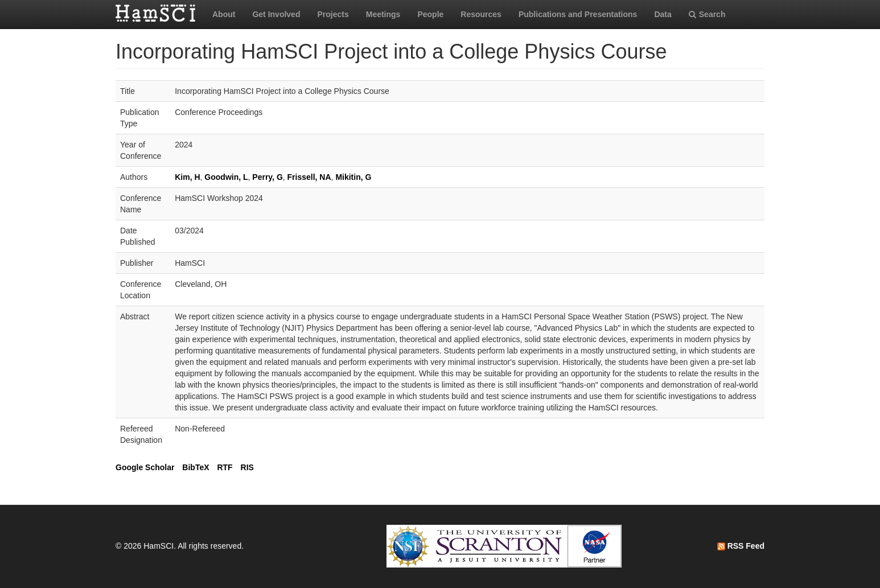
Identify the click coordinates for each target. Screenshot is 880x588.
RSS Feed (741, 546)
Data (663, 14)
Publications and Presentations (578, 14)
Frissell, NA (309, 177)
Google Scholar (145, 467)
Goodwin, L (226, 177)
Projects (333, 14)
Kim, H (187, 177)
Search (707, 14)
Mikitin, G (353, 177)
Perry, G (267, 177)
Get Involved (276, 14)
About (224, 14)
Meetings (383, 14)
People (430, 14)
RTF (225, 467)
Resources (481, 14)
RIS (247, 467)
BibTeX (196, 467)
